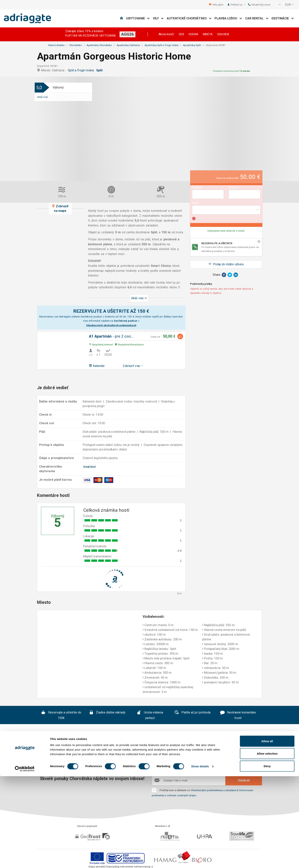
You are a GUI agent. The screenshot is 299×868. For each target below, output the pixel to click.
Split (100, 70)
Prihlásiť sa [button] (238, 5)
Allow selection (267, 845)
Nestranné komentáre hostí (238, 715)
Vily (158, 18)
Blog (174, 764)
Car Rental (257, 18)
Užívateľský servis (259, 5)
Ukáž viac (43, 97)
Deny (267, 858)
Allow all (267, 833)
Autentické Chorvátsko (189, 18)
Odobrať (244, 780)
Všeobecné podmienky (118, 758)
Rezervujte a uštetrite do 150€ (61, 715)
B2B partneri (239, 758)
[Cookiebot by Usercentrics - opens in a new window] (25, 861)
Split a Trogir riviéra (82, 70)
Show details (200, 858)
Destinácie (283, 18)
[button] (277, 5)
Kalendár (97, 366)
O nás (51, 758)
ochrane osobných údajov (182, 795)
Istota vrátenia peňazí (150, 715)
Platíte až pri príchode (193, 713)
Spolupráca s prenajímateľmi (142, 764)
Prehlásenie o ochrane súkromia (168, 758)
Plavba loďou (228, 18)
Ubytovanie (138, 18)
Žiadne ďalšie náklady (107, 713)
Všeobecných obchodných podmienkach (111, 325)
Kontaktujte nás (211, 758)
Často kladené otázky (77, 758)
